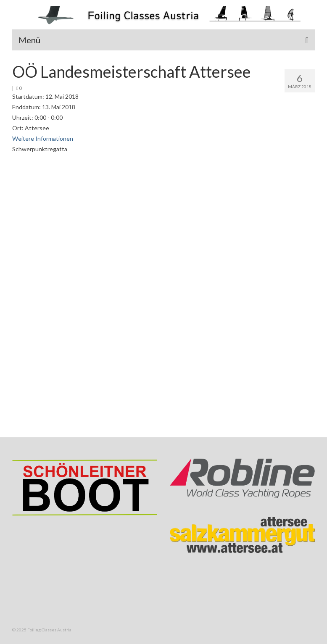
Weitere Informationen (43, 138)
